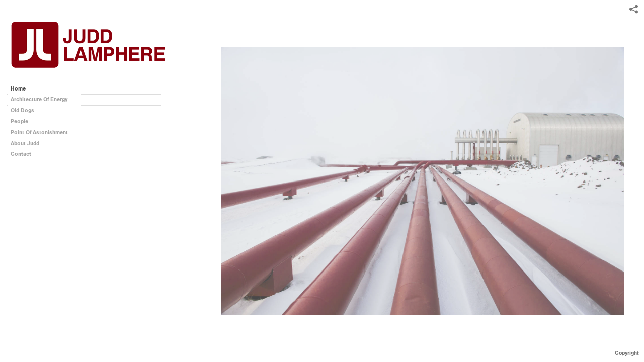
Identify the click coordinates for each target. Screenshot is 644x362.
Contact (21, 154)
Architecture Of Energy (39, 99)
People (19, 121)
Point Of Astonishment (39, 132)
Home (18, 89)
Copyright (627, 353)
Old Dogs (22, 110)
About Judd (25, 144)
